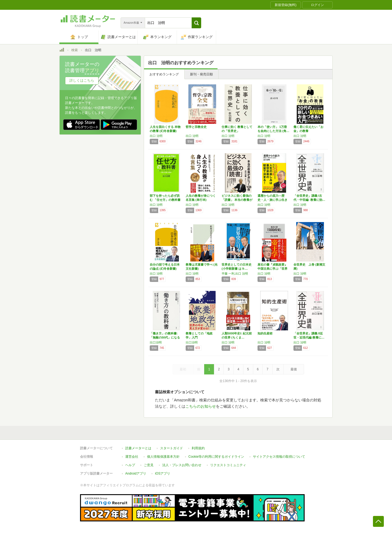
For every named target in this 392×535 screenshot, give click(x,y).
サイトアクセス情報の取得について (279, 457)
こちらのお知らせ (201, 406)
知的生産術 (265, 333)
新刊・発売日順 (201, 74)
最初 (183, 369)
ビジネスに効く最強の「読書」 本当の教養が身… (237, 200)
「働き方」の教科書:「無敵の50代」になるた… (165, 337)
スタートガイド (171, 448)
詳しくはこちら (82, 80)
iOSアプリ (163, 473)
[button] (196, 23)
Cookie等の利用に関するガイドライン (216, 457)
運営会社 (132, 457)
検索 (75, 50)
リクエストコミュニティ (228, 465)
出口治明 (156, 342)
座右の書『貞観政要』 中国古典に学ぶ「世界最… (272, 269)
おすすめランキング (164, 74)
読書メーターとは (138, 448)
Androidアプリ (136, 473)
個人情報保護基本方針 (163, 457)
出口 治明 (156, 136)
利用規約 (198, 448)
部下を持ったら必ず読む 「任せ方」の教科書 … (165, 200)
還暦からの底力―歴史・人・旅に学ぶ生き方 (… (272, 200)
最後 (294, 369)
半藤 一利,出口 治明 (235, 273)
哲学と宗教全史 (196, 127)
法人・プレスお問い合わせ (182, 465)
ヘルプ (130, 465)
